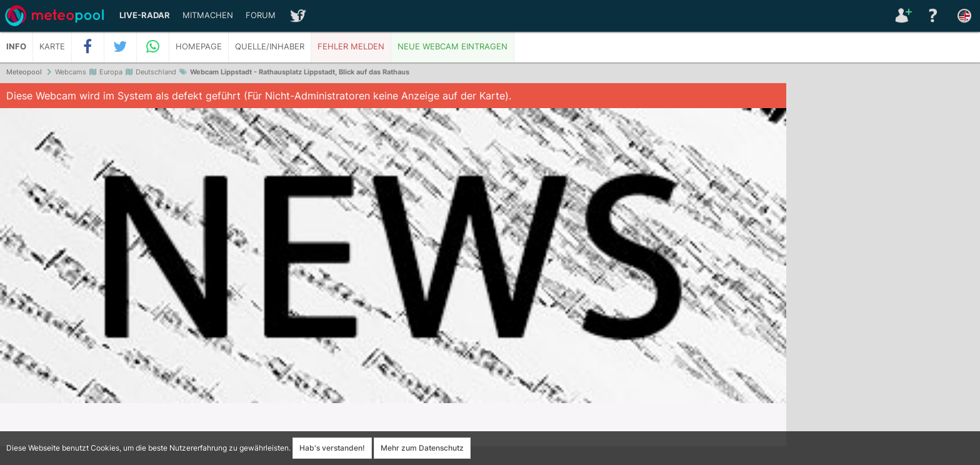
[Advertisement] (883, 275)
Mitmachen (208, 15)
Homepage (199, 47)
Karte (52, 47)
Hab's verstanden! (332, 448)
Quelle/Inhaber (270, 47)
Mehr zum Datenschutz (422, 448)
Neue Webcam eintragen (452, 47)
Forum (261, 15)
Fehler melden (351, 47)
